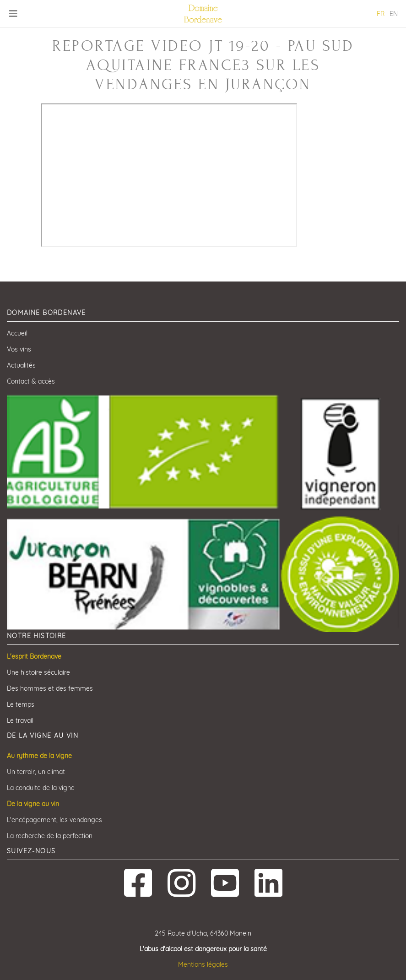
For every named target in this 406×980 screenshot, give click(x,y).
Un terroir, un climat (36, 772)
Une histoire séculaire (38, 672)
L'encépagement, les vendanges (54, 820)
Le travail (20, 720)
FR (381, 14)
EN (394, 14)
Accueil (17, 333)
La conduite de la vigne (41, 788)
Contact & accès (31, 381)
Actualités (21, 365)
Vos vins (19, 349)
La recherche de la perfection (50, 836)
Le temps (21, 704)
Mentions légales (203, 964)
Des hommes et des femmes (50, 688)
